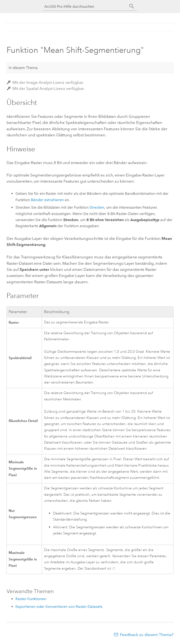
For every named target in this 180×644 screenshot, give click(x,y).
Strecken (97, 207)
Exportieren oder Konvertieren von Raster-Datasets (59, 607)
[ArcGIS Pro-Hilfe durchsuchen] (85, 6)
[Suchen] (132, 6)
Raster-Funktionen (31, 599)
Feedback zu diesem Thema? (147, 635)
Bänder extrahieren (47, 200)
